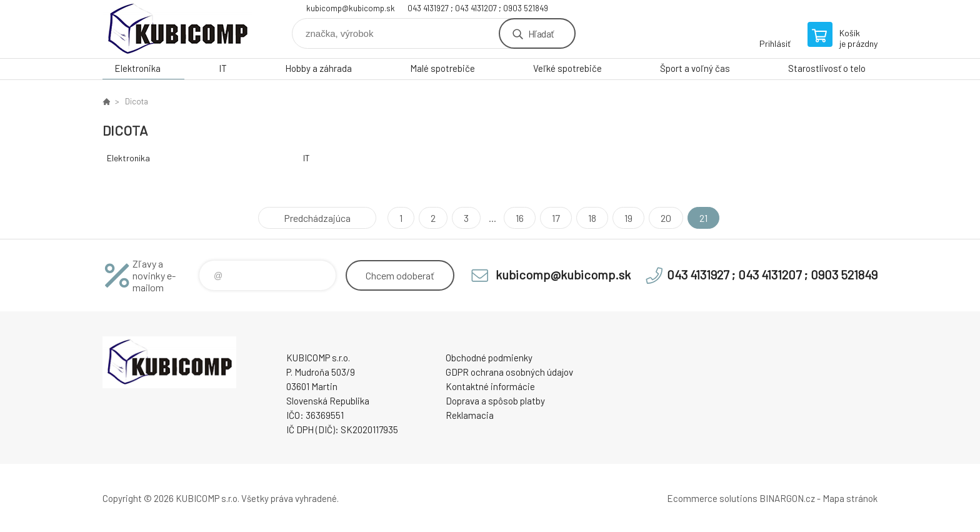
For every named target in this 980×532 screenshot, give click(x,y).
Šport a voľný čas (695, 68)
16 (520, 218)
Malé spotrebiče (442, 68)
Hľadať (541, 33)
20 (666, 218)
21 (703, 218)
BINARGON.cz (787, 498)
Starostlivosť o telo (827, 68)
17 (556, 218)
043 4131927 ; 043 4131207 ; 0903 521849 (478, 8)
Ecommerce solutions (712, 498)
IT (223, 68)
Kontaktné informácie (490, 386)
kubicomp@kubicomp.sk (351, 8)
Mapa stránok (850, 498)
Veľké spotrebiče (567, 68)
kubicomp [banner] (177, 29)
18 (592, 218)
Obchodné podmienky (489, 358)
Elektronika (137, 68)
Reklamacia (470, 415)
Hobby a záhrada (318, 68)
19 (628, 218)
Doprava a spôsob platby (495, 401)
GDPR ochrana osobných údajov (509, 372)
